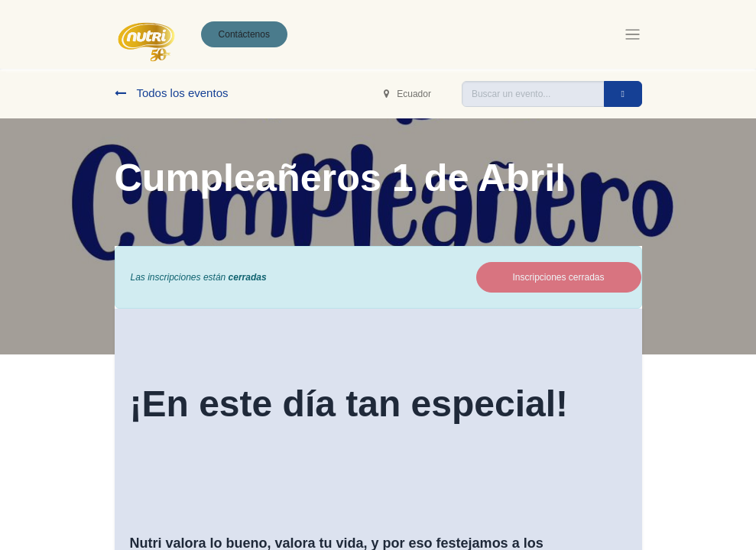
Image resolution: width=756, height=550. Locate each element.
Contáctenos (244, 34)
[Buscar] (623, 94)
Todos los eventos (172, 93)
